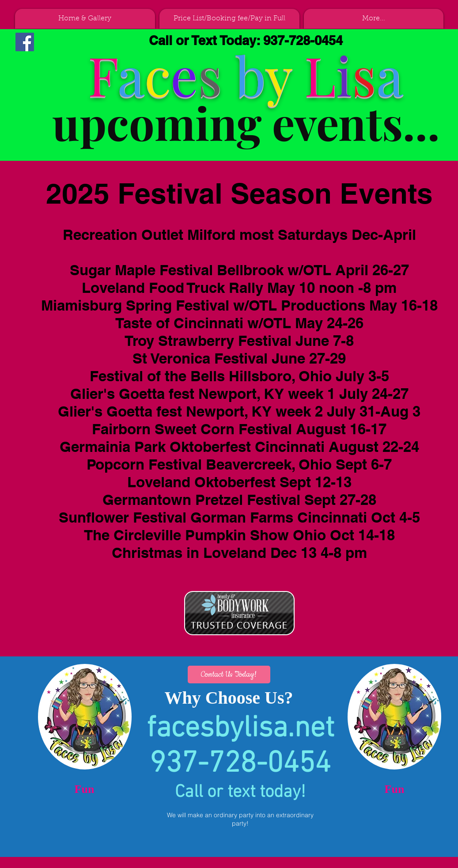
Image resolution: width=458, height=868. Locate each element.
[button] (229, 675)
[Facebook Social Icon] (25, 42)
